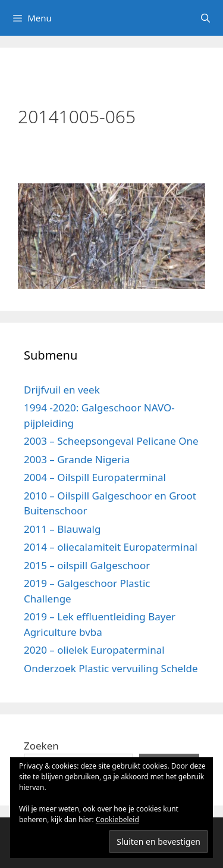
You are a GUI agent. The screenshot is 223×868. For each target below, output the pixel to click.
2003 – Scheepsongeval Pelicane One (111, 441)
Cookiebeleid (117, 819)
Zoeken (41, 746)
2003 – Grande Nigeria (77, 459)
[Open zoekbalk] (205, 18)
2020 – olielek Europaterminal (94, 650)
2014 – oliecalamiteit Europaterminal (111, 547)
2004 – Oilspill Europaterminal (95, 477)
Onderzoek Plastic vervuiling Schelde (111, 668)
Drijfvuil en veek (62, 390)
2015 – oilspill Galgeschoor (87, 565)
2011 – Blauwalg (62, 529)
